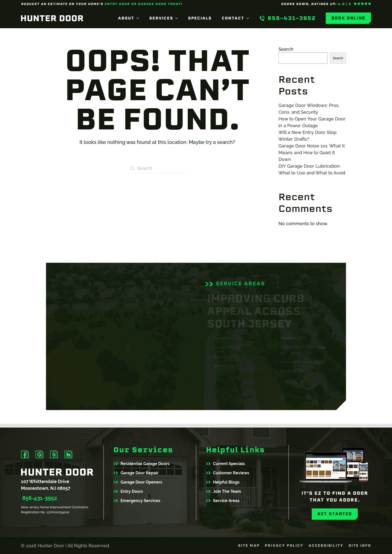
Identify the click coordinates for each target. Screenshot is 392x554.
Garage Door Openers (141, 482)
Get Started (335, 514)
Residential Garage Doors (145, 464)
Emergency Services (140, 501)
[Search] (157, 168)
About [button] (129, 18)
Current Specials (229, 464)
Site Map (249, 546)
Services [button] (164, 18)
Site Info (360, 546)
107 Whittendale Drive (45, 481)
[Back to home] (52, 18)
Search (286, 49)
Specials (200, 18)
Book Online (348, 18)
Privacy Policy (284, 546)
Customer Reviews (231, 473)
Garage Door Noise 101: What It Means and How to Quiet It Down (312, 153)
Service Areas (226, 501)
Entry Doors (132, 491)
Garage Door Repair (139, 473)
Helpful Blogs (226, 482)
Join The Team (227, 491)
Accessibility (326, 546)
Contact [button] (235, 18)
